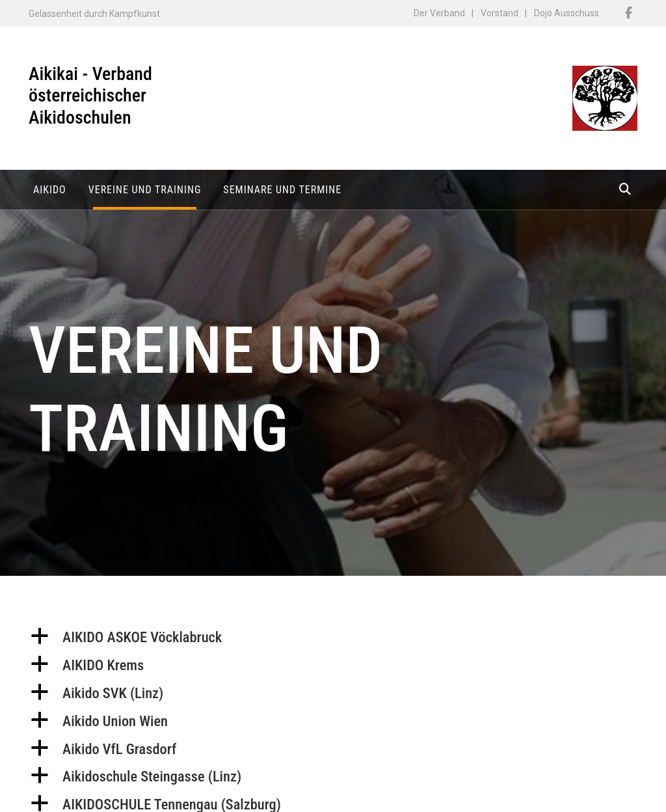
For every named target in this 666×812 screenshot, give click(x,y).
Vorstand (499, 13)
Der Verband (439, 13)
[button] (333, 643)
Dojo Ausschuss (566, 13)
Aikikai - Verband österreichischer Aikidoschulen (90, 96)
